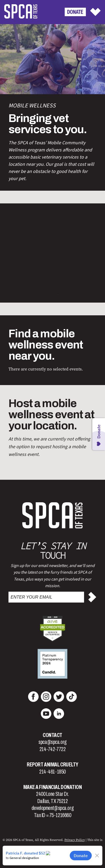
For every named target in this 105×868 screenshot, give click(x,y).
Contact (52, 735)
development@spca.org (52, 808)
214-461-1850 (52, 772)
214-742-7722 (53, 749)
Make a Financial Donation (53, 787)
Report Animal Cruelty (52, 765)
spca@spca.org (52, 742)
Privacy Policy (75, 840)
